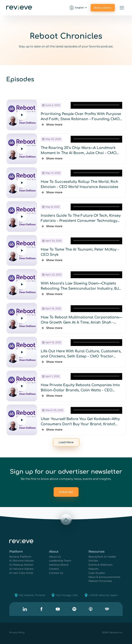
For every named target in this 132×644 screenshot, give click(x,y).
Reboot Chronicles (100, 581)
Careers (54, 569)
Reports (93, 569)
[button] (78, 8)
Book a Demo (103, 8)
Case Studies (97, 573)
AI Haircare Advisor (21, 569)
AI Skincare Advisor (22, 561)
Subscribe (66, 492)
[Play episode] (22, 115)
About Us (55, 557)
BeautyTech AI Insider (102, 557)
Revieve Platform (20, 557)
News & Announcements (104, 577)
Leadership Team (60, 561)
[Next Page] (66, 442)
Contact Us (56, 573)
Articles (93, 561)
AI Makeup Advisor (21, 565)
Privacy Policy (17, 632)
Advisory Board (59, 565)
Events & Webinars (100, 565)
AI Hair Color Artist (21, 573)
